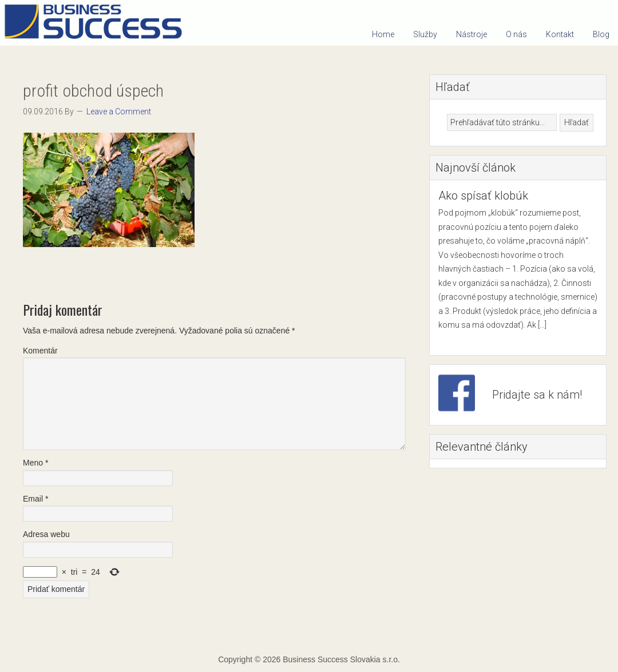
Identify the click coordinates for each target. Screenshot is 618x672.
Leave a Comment (119, 112)
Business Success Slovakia (97, 23)
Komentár (40, 351)
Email (35, 499)
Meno (35, 463)
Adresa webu (46, 534)
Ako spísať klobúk (483, 196)
